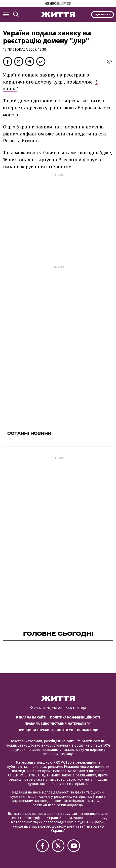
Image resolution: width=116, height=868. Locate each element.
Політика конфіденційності (75, 717)
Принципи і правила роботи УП (45, 730)
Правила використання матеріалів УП (58, 724)
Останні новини (29, 433)
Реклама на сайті (31, 717)
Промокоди (88, 730)
